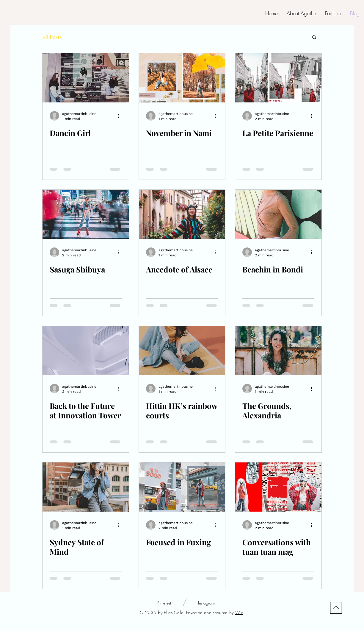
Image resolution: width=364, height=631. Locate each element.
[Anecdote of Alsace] (182, 214)
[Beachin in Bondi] (278, 214)
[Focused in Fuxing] (182, 487)
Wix (239, 612)
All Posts (52, 37)
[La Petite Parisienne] (278, 78)
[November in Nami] (182, 78)
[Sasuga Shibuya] (86, 214)
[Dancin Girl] (86, 78)
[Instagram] (206, 603)
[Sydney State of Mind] (86, 487)
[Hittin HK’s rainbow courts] (182, 351)
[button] (314, 38)
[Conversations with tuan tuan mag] (278, 487)
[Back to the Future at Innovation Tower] (86, 351)
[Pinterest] (164, 603)
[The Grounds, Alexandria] (278, 351)
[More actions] (121, 116)
